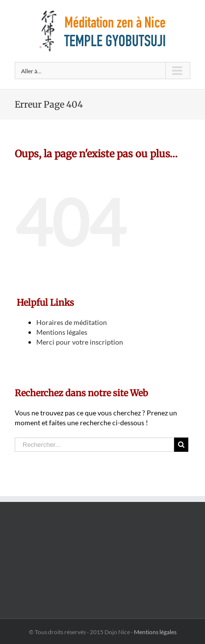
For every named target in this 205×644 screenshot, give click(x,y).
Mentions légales (62, 332)
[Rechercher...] (94, 445)
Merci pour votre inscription (80, 342)
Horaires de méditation (72, 322)
